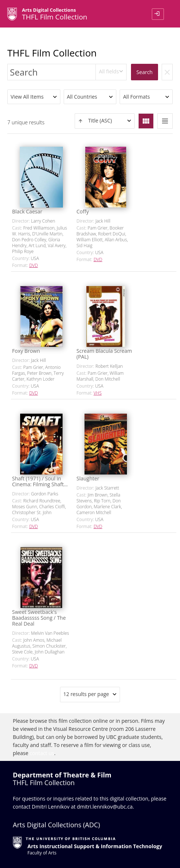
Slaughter (88, 478)
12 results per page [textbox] (86, 694)
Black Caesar (27, 211)
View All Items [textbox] (27, 97)
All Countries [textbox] (82, 97)
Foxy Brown (26, 351)
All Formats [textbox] (136, 97)
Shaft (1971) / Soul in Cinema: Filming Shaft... (40, 481)
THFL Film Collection (52, 53)
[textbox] (105, 121)
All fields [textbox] (109, 71)
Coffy (83, 211)
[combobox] (111, 72)
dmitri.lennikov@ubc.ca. (105, 807)
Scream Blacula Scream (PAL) (104, 354)
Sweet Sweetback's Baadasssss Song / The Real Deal (39, 618)
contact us (42, 753)
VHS (98, 393)
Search (145, 72)
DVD (34, 265)
